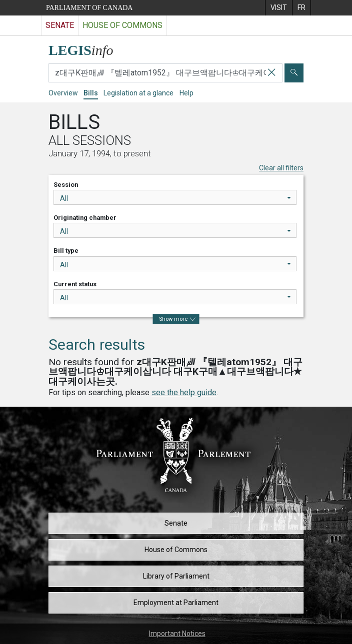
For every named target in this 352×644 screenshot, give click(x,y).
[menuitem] (278, 8)
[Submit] (294, 73)
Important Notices (177, 634)
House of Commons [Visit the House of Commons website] (122, 25)
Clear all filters (281, 168)
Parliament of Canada (89, 8)
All (175, 198)
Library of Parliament (176, 576)
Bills (91, 93)
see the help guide (184, 392)
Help (186, 93)
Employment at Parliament (176, 603)
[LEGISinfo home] (87, 48)
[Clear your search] (271, 73)
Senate (176, 523)
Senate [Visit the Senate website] (60, 25)
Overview (63, 93)
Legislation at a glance (138, 93)
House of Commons (176, 550)
